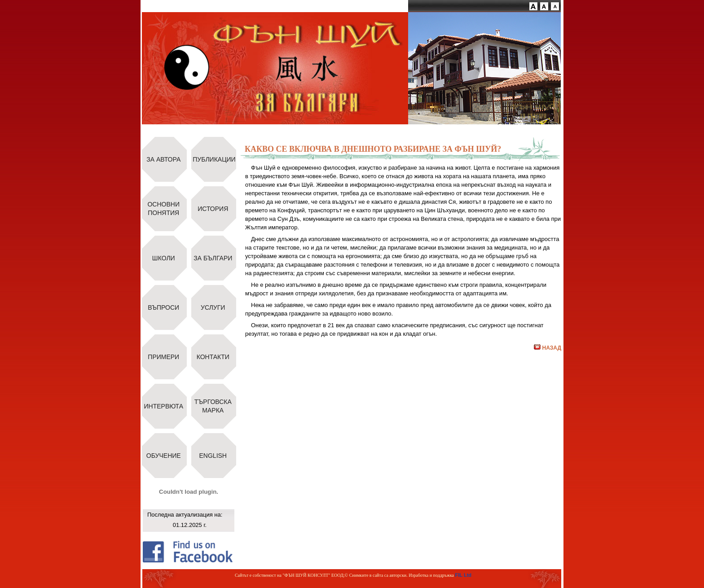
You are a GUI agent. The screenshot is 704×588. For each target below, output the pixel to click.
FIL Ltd (463, 575)
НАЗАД (548, 348)
